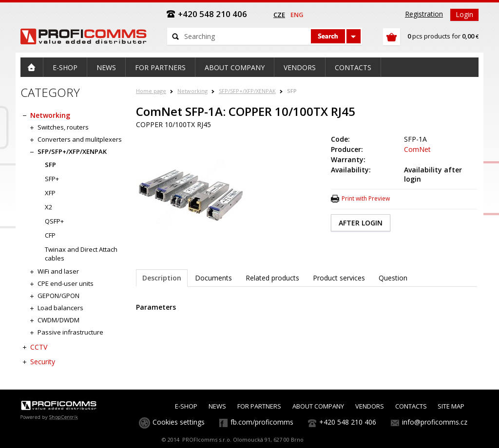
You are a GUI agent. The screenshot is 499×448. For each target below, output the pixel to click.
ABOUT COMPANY (318, 406)
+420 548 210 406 (348, 422)
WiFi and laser (58, 271)
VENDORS (370, 406)
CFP (50, 235)
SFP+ (52, 179)
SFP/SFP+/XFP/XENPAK (247, 91)
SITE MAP (451, 406)
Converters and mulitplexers (80, 139)
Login (464, 14)
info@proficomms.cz (435, 422)
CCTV (39, 347)
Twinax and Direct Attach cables (81, 254)
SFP (292, 91)
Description (162, 278)
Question (393, 278)
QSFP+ (54, 221)
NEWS (217, 406)
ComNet (417, 149)
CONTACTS (411, 406)
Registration (424, 14)
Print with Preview (366, 198)
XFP (50, 193)
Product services (339, 278)
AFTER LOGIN (361, 223)
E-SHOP (186, 406)
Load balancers (60, 308)
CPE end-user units (66, 283)
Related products (272, 278)
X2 (48, 207)
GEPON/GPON (58, 296)
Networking (192, 91)
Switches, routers (63, 127)
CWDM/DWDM (58, 320)
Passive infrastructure (70, 332)
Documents (213, 278)
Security (43, 362)
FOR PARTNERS (259, 406)
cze (279, 15)
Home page (151, 91)
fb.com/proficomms (262, 422)
